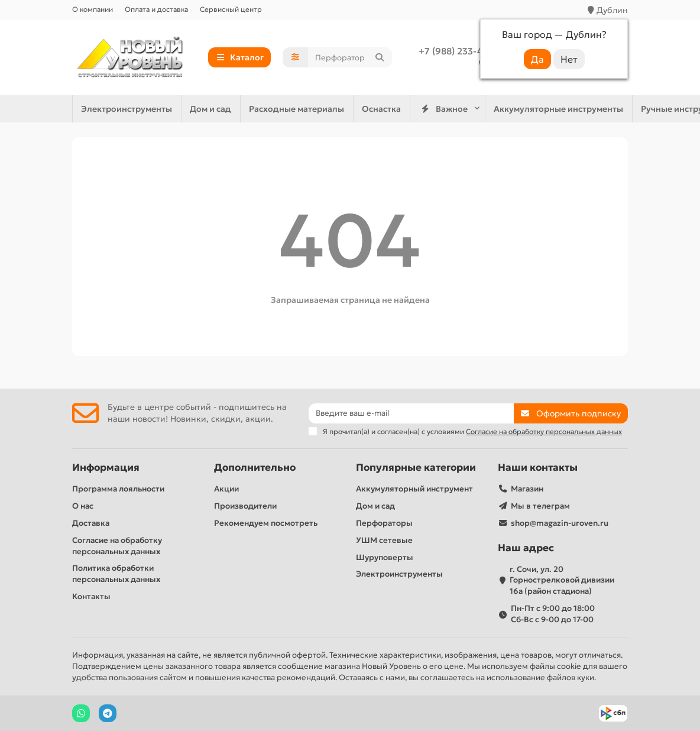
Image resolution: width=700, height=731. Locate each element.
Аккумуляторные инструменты (230, 109)
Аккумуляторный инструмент (414, 489)
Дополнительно (255, 468)
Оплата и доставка (156, 9)
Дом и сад (566, 109)
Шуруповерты (385, 557)
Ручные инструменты (477, 109)
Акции (226, 489)
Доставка (91, 523)
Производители (245, 506)
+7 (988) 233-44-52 (460, 51)
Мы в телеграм (540, 506)
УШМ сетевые (384, 540)
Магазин (527, 489)
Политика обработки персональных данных (116, 574)
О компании (93, 9)
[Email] (411, 413)
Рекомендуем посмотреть (266, 523)
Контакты (91, 596)
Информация (106, 468)
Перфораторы (384, 523)
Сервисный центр (231, 9)
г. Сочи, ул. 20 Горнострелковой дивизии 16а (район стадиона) (562, 580)
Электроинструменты (364, 109)
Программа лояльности (118, 489)
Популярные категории (416, 468)
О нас (83, 506)
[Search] (350, 57)
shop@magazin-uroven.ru (560, 523)
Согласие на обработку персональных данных (117, 546)
